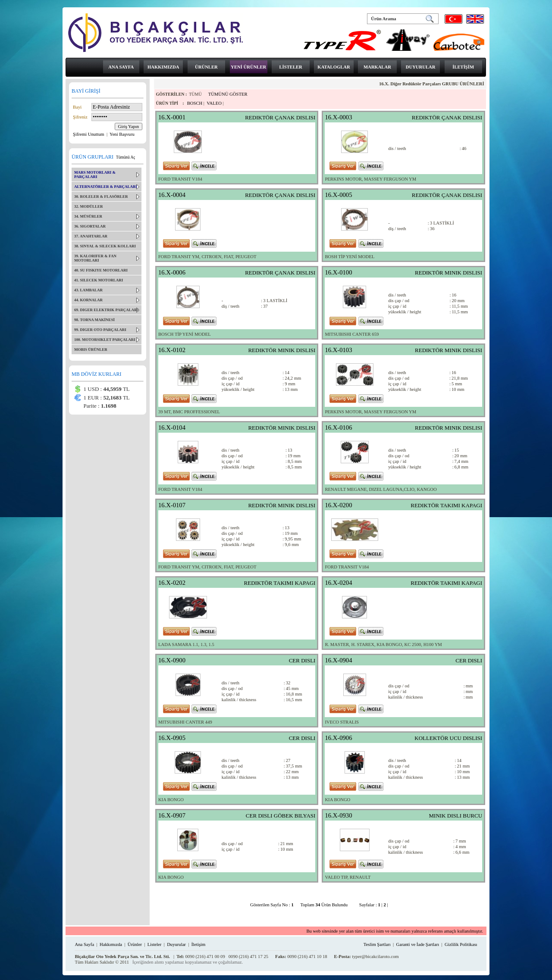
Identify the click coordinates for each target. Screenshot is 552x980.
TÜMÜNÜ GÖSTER (228, 94)
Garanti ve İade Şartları (418, 944)
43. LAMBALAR (88, 290)
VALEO (214, 103)
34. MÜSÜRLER (88, 216)
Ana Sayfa (84, 944)
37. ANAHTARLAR (91, 236)
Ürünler (135, 944)
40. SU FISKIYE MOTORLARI (101, 270)
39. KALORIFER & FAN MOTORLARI (95, 258)
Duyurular (176, 944)
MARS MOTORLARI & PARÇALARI (95, 175)
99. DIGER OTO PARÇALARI (100, 330)
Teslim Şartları (377, 944)
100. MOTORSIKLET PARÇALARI (105, 340)
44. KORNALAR (88, 300)
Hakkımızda (111, 944)
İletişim (199, 944)
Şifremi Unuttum (89, 134)
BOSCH (195, 103)
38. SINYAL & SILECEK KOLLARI (105, 246)
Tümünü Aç (125, 157)
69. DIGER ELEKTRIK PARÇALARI (106, 310)
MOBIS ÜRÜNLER (91, 350)
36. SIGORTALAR (90, 226)
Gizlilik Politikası (461, 944)
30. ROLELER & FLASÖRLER (101, 197)
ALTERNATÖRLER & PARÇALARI (106, 187)
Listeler (155, 944)
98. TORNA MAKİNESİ (94, 320)
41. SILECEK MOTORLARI (99, 280)
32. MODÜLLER (89, 206)
